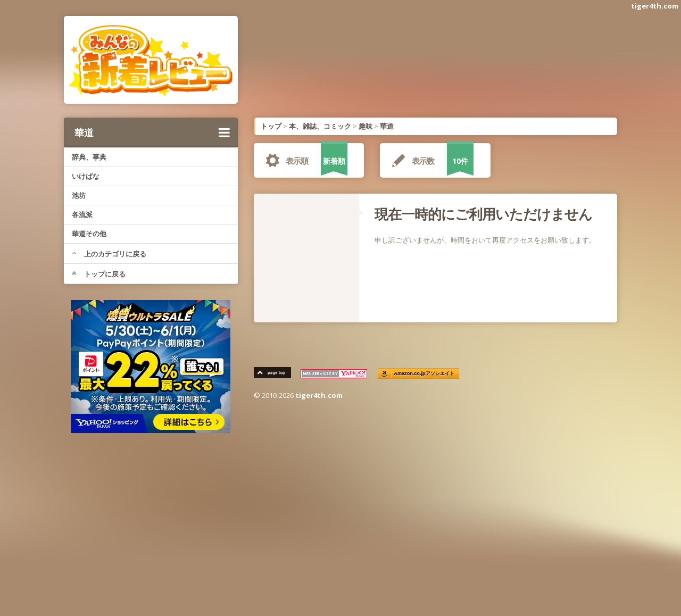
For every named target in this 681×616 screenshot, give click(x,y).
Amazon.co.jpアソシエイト (425, 374)
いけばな (86, 176)
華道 (152, 132)
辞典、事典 (89, 157)
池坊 (79, 195)
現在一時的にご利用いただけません (483, 214)
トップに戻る (99, 274)
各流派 (82, 214)
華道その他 (89, 234)
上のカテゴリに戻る (109, 254)
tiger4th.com (655, 6)
